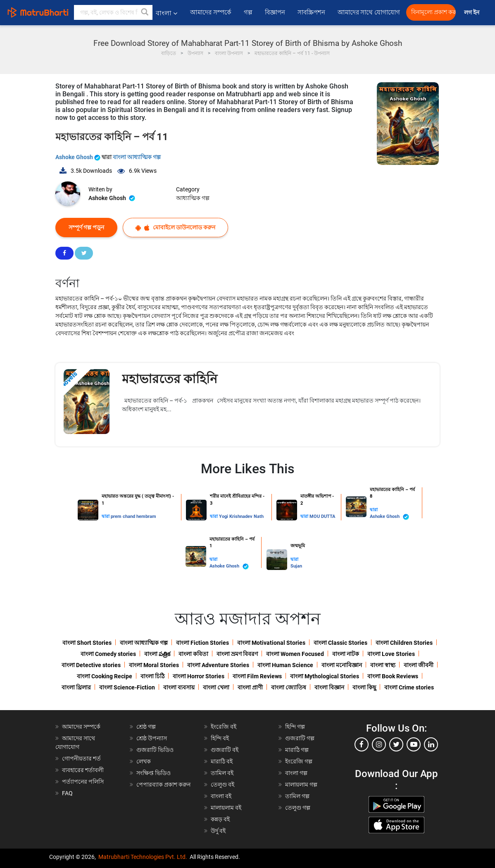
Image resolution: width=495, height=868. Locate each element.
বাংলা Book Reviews (393, 676)
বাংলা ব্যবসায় (179, 687)
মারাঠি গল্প (297, 750)
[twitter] (396, 744)
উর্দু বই (218, 831)
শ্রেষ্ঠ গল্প (146, 727)
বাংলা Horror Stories (199, 676)
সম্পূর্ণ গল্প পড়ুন (86, 227)
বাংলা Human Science (285, 665)
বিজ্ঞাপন (275, 12)
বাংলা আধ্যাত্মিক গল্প (137, 157)
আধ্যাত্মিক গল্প (193, 198)
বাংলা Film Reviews (257, 676)
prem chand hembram (133, 516)
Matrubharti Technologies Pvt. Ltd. (143, 857)
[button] (145, 12)
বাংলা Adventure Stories (218, 665)
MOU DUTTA (322, 516)
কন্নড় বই (220, 819)
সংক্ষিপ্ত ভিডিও (153, 773)
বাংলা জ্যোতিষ (289, 687)
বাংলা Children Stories (404, 643)
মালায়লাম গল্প (301, 785)
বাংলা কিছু (364, 687)
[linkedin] (431, 744)
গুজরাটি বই (225, 750)
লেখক (144, 761)
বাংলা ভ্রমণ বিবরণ (237, 654)
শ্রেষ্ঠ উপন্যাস (152, 738)
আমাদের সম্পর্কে (211, 12)
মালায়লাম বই (226, 808)
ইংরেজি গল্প (299, 761)
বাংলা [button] (167, 13)
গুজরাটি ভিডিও (155, 750)
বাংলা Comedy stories (108, 654)
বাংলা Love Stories (391, 654)
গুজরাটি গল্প (300, 738)
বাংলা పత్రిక (157, 654)
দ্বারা (106, 516)
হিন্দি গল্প (295, 727)
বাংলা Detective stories (91, 665)
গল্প (248, 12)
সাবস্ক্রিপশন (311, 12)
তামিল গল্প (297, 796)
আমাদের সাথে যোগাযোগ (369, 12)
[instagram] (379, 744)
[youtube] (414, 744)
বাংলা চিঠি (152, 676)
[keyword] (113, 12)
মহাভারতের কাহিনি (170, 379)
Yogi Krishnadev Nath (241, 516)
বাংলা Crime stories (409, 687)
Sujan (296, 566)
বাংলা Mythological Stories (325, 676)
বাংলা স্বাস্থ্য (383, 665)
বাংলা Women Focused (295, 654)
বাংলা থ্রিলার (76, 687)
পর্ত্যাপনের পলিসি (83, 782)
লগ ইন (472, 13)
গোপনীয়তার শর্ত (81, 758)
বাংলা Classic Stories (340, 643)
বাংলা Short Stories (87, 643)
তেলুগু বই (223, 785)
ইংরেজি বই (224, 727)
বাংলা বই (221, 796)
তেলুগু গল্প (298, 808)
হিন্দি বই (220, 738)
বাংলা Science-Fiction (127, 687)
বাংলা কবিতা (193, 654)
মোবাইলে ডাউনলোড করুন (175, 228)
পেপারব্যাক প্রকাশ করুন (163, 785)
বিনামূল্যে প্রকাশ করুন (433, 12)
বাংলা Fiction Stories (202, 643)
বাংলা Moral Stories (154, 665)
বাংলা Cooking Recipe (105, 676)
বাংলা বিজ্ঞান (329, 687)
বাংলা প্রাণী (250, 687)
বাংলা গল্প (296, 773)
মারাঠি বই (222, 761)
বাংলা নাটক (346, 654)
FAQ (67, 793)
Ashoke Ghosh (79, 157)
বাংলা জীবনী (419, 665)
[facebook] (362, 744)
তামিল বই (222, 773)
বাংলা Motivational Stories (271, 643)
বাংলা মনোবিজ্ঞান (342, 665)
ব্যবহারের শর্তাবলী (83, 770)
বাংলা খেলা (216, 687)
